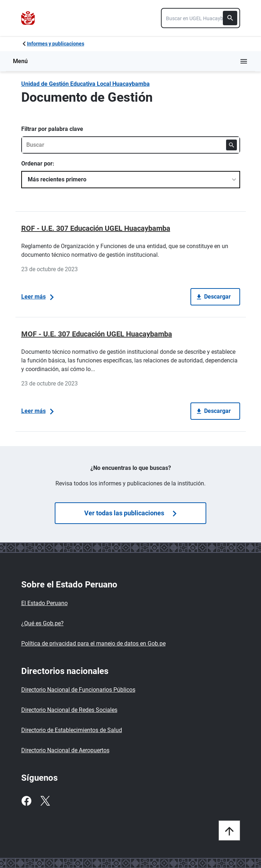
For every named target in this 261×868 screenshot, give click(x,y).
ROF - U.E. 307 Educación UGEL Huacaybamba (96, 228)
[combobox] (201, 18)
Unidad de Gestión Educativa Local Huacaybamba (85, 84)
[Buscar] (230, 18)
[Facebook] (26, 801)
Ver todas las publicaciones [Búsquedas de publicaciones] (130, 513)
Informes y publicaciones (56, 44)
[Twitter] (45, 801)
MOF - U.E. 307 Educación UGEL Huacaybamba (97, 334)
